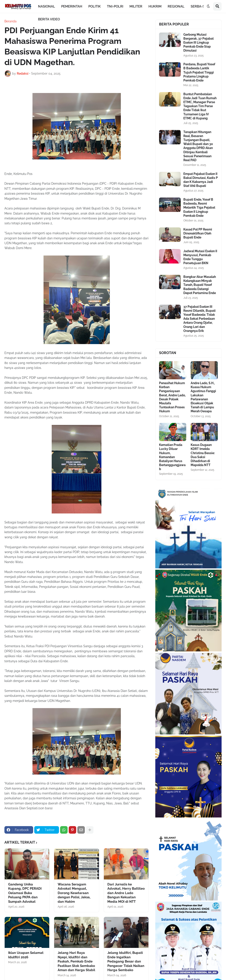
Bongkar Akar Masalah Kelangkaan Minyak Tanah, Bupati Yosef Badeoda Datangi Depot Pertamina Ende (200, 285)
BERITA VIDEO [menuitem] (49, 19)
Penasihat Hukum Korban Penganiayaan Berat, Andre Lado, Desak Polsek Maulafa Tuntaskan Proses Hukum (172, 397)
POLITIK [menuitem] (95, 6)
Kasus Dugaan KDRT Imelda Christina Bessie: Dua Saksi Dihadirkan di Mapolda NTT (203, 455)
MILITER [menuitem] (136, 6)
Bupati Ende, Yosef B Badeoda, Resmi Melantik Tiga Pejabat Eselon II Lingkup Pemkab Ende (199, 208)
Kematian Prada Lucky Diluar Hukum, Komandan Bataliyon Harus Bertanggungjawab (172, 457)
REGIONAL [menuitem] (176, 6)
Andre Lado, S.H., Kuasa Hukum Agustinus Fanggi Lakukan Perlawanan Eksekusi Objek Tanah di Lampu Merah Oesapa (203, 397)
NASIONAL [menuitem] (47, 6)
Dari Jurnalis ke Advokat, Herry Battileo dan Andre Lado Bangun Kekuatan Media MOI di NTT (126, 893)
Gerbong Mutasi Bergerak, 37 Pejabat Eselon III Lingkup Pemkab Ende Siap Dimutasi (198, 43)
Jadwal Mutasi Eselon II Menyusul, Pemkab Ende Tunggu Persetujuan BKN (200, 257)
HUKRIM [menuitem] (155, 6)
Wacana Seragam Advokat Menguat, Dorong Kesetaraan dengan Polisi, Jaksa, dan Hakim (74, 893)
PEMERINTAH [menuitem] (72, 6)
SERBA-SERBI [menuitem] (201, 6)
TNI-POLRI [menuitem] (115, 6)
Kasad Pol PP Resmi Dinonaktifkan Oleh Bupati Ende (198, 233)
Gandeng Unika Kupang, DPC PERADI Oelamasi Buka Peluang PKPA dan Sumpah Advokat (25, 893)
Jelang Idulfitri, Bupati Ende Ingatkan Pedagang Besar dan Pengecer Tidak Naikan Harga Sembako (126, 961)
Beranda (10, 21)
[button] (208, 6)
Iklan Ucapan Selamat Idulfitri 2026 (26, 955)
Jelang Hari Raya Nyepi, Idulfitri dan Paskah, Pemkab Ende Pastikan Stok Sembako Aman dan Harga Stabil (76, 961)
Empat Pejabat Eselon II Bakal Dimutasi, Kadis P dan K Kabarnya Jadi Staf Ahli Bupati (201, 180)
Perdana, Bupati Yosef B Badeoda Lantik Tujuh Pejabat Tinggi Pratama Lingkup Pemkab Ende (199, 72)
